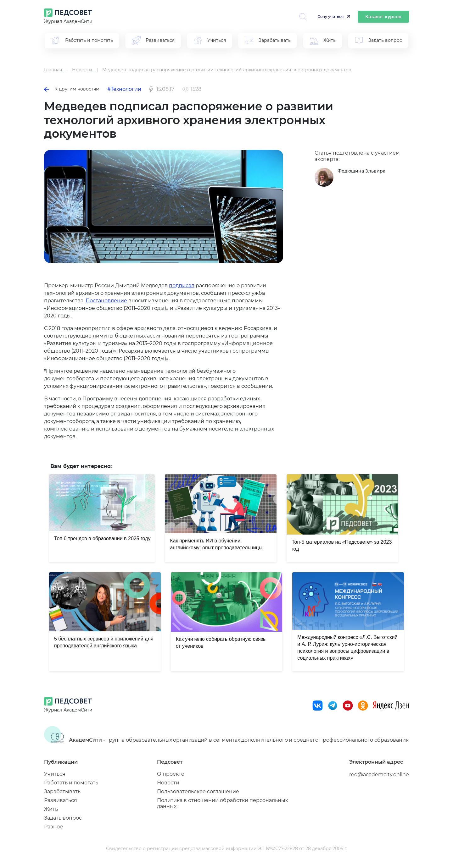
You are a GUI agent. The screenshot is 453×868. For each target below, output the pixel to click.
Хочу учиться (331, 16)
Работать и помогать (71, 783)
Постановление (106, 301)
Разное (53, 827)
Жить (51, 809)
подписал (182, 286)
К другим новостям (72, 89)
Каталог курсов (383, 17)
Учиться (55, 774)
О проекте (171, 774)
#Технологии (124, 89)
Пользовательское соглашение (198, 791)
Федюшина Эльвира (361, 171)
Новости (168, 783)
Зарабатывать (62, 791)
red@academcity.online (379, 775)
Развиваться (61, 800)
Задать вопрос (63, 818)
